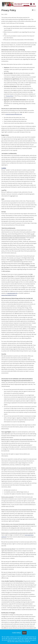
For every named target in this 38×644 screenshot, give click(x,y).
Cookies (4, 168)
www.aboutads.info (12, 293)
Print (34, 10)
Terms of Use (9, 96)
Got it (24, 633)
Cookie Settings (17, 633)
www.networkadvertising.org (9, 295)
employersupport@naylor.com (14, 114)
